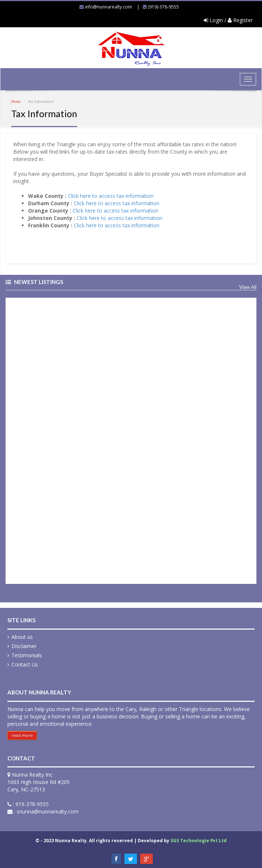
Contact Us (25, 664)
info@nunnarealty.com (108, 7)
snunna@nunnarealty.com (48, 811)
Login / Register (228, 20)
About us (22, 637)
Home (16, 101)
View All (248, 287)
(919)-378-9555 (163, 7)
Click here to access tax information (111, 196)
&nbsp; (83, 440)
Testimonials (27, 655)
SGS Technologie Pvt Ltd (199, 840)
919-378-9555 (32, 804)
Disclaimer (24, 646)
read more (22, 735)
